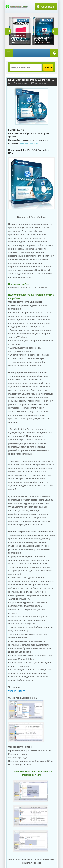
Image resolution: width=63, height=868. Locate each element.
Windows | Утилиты (29, 143)
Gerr (10, 83)
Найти (48, 67)
